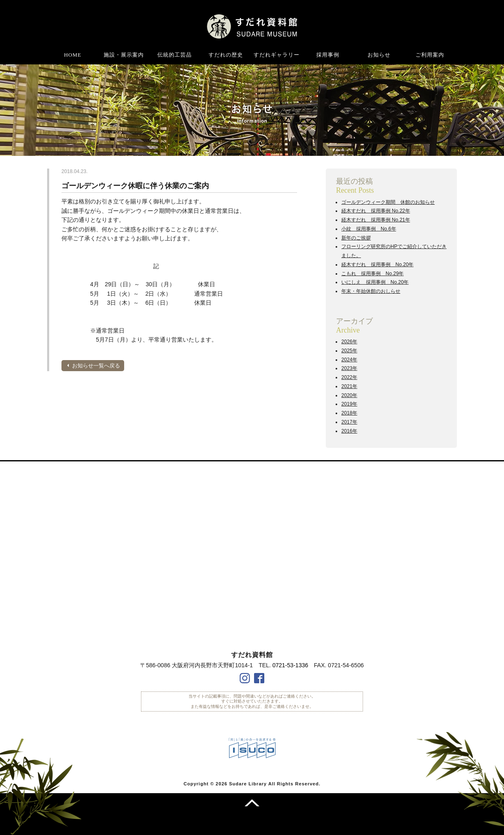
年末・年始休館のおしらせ (371, 291)
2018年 (349, 413)
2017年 (349, 422)
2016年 (349, 431)
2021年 (349, 386)
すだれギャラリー (277, 55)
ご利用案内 (430, 55)
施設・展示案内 (124, 55)
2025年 (349, 351)
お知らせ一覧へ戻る (96, 366)
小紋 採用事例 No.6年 (369, 229)
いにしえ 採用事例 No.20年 (375, 282)
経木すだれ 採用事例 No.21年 (376, 220)
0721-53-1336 (290, 665)
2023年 (349, 368)
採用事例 (328, 55)
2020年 (349, 395)
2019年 (349, 404)
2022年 (349, 377)
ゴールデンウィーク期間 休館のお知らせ (388, 202)
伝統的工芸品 (175, 55)
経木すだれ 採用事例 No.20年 (377, 265)
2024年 (349, 360)
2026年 (349, 342)
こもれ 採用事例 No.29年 (372, 274)
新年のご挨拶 (356, 238)
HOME (73, 55)
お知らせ (379, 55)
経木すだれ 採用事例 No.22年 (376, 211)
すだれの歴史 (226, 55)
